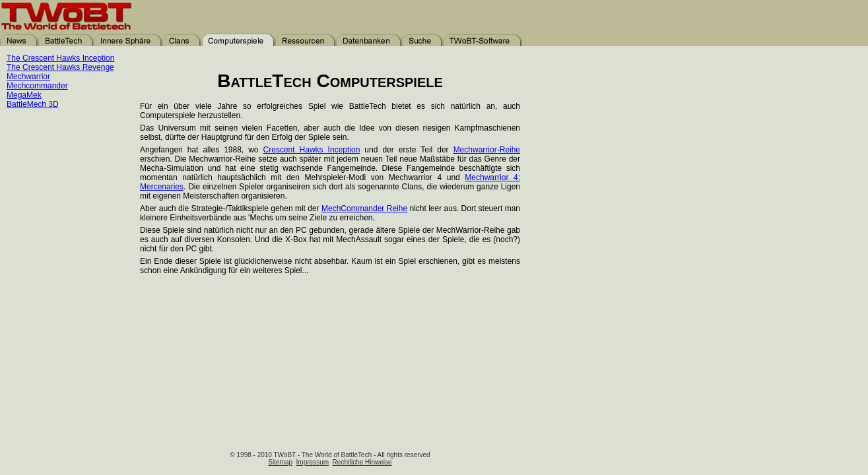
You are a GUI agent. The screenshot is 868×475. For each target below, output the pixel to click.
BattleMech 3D (33, 104)
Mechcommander (37, 86)
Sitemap (280, 462)
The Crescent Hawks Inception (60, 58)
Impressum (313, 462)
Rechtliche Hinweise (362, 462)
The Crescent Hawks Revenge (60, 67)
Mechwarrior (28, 77)
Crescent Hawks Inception (312, 150)
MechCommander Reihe (364, 208)
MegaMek (24, 95)
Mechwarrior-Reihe (487, 150)
